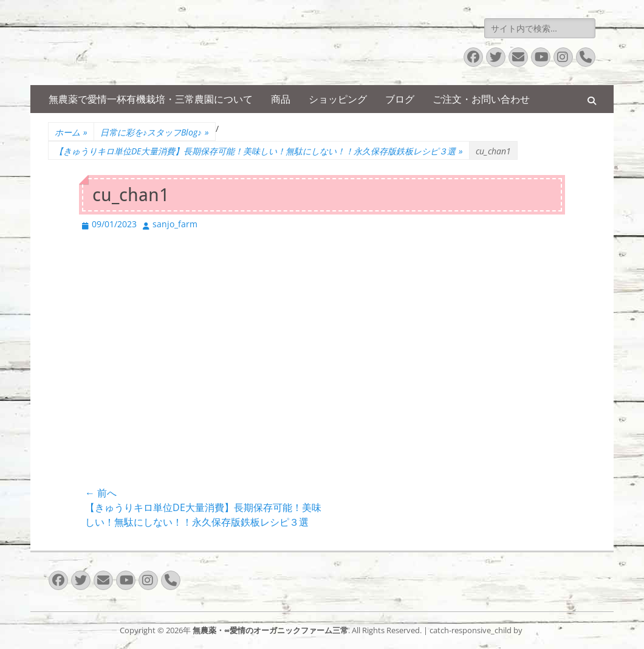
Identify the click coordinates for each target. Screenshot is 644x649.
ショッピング (338, 99)
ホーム (71, 132)
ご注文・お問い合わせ (481, 99)
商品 (281, 99)
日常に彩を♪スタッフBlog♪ (155, 132)
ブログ (400, 99)
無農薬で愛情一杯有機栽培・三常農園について (151, 99)
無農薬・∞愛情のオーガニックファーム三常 (270, 630)
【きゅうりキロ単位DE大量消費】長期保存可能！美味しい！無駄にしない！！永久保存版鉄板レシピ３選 (259, 151)
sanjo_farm (175, 224)
